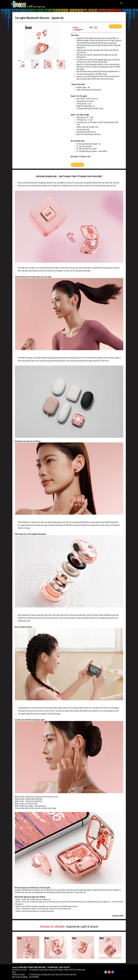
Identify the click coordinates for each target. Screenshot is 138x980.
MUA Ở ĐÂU (115, 26)
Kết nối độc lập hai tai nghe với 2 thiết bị (30, 897)
